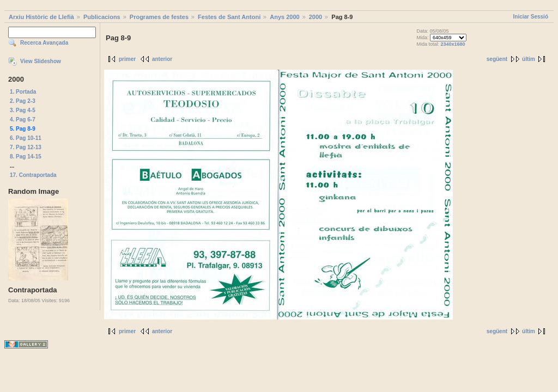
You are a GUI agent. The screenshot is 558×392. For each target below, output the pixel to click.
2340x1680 (453, 44)
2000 (316, 17)
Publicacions (102, 17)
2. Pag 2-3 (23, 101)
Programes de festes (159, 17)
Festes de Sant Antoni (229, 17)
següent (497, 59)
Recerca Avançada (44, 43)
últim (529, 59)
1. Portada (23, 92)
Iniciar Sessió (531, 17)
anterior (162, 59)
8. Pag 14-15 (26, 157)
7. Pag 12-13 (26, 147)
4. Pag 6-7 (23, 120)
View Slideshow (41, 61)
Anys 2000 (284, 17)
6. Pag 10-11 (26, 138)
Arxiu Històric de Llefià (41, 17)
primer (127, 59)
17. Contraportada (33, 175)
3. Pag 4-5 (23, 110)
